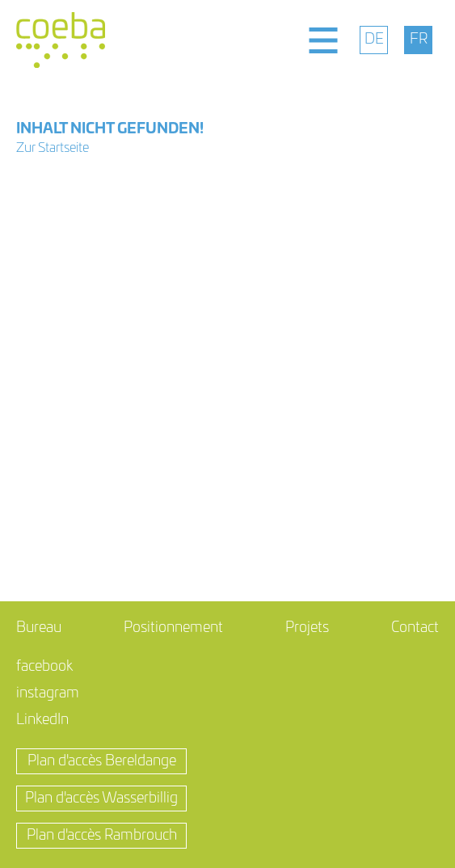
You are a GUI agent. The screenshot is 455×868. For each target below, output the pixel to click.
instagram (48, 693)
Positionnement (173, 628)
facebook (44, 667)
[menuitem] (374, 40)
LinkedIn (42, 720)
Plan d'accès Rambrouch (102, 836)
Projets (307, 628)
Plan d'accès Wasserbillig (101, 798)
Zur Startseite (53, 148)
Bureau (39, 628)
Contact (415, 628)
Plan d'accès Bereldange (102, 761)
